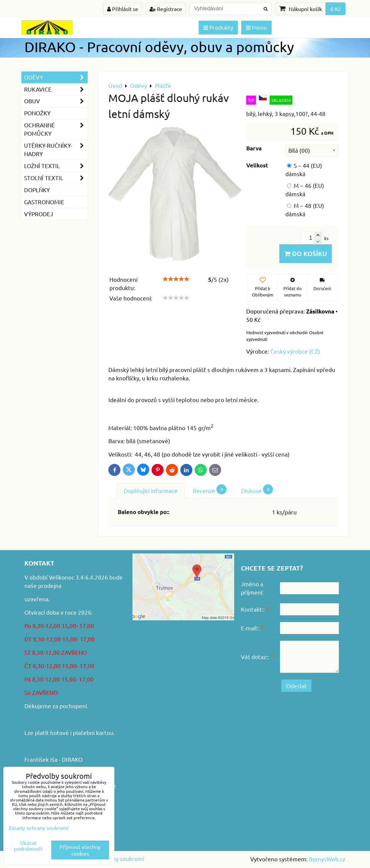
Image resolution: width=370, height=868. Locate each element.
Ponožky (37, 113)
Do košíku (306, 254)
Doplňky (37, 190)
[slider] (176, 279)
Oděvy (56, 77)
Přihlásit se (123, 9)
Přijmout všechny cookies (80, 850)
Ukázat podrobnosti (28, 846)
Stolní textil (56, 178)
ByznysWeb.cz (327, 859)
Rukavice (56, 89)
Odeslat (296, 686)
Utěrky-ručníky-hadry (56, 150)
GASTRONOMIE (44, 202)
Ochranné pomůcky (56, 129)
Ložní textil (56, 166)
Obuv (56, 101)
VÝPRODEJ (39, 214)
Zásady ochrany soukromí (39, 828)
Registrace (166, 9)
